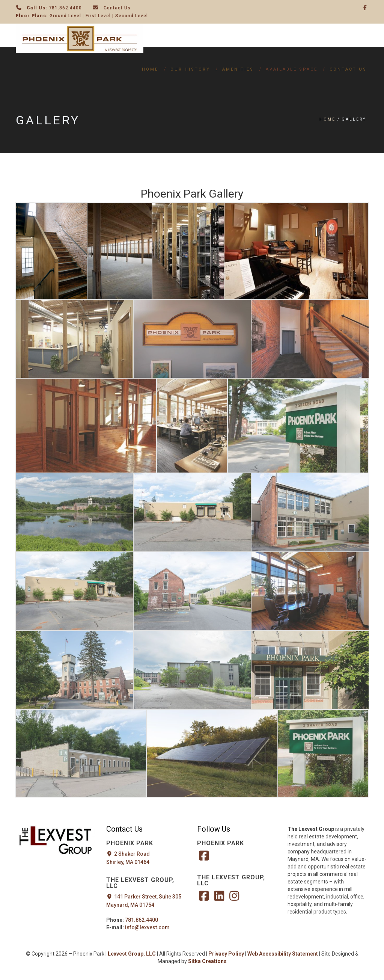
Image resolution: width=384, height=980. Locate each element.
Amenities (238, 69)
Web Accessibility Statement (283, 954)
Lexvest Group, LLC (132, 954)
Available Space (292, 69)
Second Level (132, 16)
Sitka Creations (207, 961)
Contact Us (117, 8)
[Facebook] (365, 8)
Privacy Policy (226, 954)
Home (150, 69)
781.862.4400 (65, 8)
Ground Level (65, 16)
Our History (190, 69)
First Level (98, 16)
